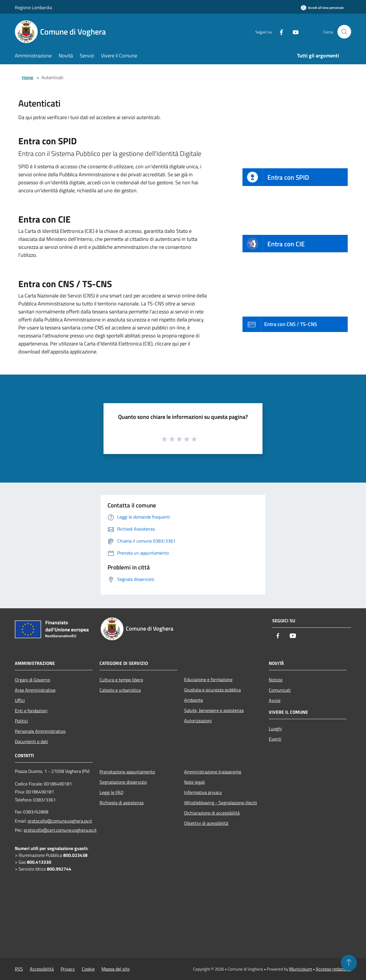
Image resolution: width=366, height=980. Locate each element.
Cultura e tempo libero (121, 680)
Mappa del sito (116, 969)
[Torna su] (349, 963)
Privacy (68, 969)
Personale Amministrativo (40, 731)
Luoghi (275, 729)
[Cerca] (344, 32)
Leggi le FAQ (112, 792)
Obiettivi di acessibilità (206, 823)
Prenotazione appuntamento (127, 772)
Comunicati (280, 690)
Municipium (301, 969)
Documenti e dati (31, 741)
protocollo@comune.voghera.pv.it (60, 821)
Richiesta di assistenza (122, 803)
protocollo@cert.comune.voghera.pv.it (60, 830)
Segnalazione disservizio (123, 782)
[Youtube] (293, 32)
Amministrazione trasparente (213, 772)
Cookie (88, 969)
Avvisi (275, 700)
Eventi (275, 739)
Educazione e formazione (208, 679)
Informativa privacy (203, 792)
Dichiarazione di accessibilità (212, 813)
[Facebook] (279, 32)
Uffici (20, 700)
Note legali (195, 782)
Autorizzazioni (198, 721)
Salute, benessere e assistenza (214, 710)
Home (27, 77)
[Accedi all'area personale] (322, 8)
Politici (21, 721)
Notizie (276, 680)
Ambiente (194, 700)
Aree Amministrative (35, 690)
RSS (19, 969)
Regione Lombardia (33, 7)
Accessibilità (42, 969)
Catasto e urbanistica (120, 690)
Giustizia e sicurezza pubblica (212, 690)
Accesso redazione (333, 969)
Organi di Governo (32, 680)
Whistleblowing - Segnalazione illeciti (221, 803)
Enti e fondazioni (31, 711)
